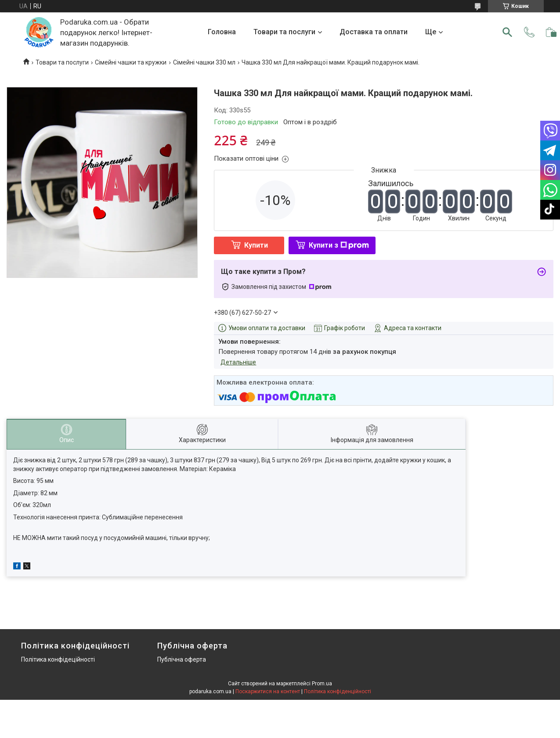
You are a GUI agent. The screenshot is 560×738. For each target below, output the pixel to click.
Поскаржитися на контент (268, 691)
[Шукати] (507, 32)
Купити (256, 245)
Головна (222, 32)
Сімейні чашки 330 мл (204, 62)
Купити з (339, 245)
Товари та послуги (284, 32)
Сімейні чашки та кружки (131, 62)
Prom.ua (322, 684)
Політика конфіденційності (338, 691)
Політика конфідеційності (58, 659)
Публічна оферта (182, 659)
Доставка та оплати (374, 32)
